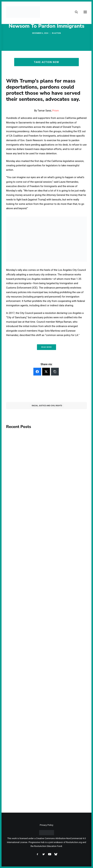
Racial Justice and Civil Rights (47, 406)
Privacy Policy (46, 825)
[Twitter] (46, 372)
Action (58, 33)
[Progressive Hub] (23, 12)
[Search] (75, 12)
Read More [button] (47, 347)
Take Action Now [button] (46, 62)
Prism (55, 111)
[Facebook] (37, 372)
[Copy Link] (55, 372)
